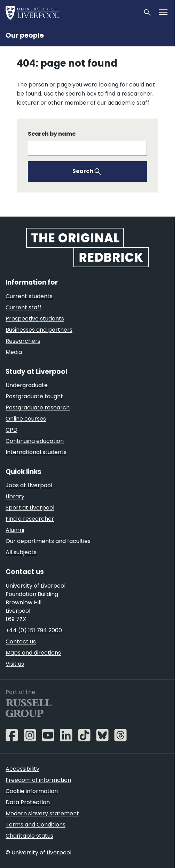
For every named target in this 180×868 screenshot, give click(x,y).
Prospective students (35, 319)
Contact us (21, 641)
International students (36, 452)
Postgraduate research (38, 407)
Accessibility (22, 769)
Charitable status (29, 836)
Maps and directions (33, 653)
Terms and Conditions (36, 825)
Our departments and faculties (48, 541)
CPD (11, 430)
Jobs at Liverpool (29, 485)
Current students (29, 296)
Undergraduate (27, 385)
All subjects (21, 552)
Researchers (23, 341)
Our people (25, 35)
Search (83, 171)
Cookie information (32, 791)
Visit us (15, 664)
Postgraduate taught (34, 396)
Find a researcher (30, 519)
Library (15, 496)
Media (14, 352)
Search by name (52, 134)
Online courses (26, 419)
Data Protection (28, 802)
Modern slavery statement (42, 813)
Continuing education (35, 441)
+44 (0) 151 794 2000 (34, 630)
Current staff (24, 307)
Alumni (15, 530)
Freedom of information (38, 780)
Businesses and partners (39, 330)
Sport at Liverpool (30, 508)
